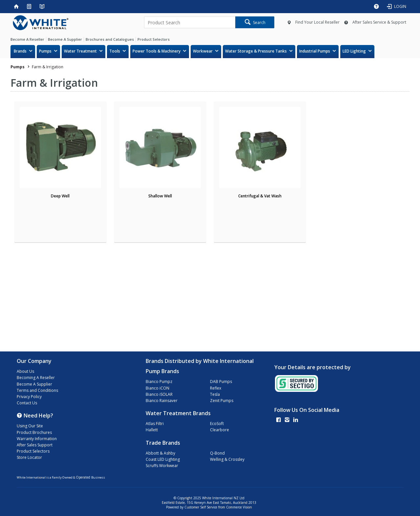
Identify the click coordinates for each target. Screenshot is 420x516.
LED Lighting (354, 51)
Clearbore (220, 430)
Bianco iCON (157, 388)
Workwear (203, 51)
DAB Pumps (221, 381)
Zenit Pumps (222, 401)
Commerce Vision (239, 507)
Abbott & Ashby (160, 453)
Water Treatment (80, 51)
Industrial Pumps (315, 51)
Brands (20, 51)
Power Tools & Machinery (157, 51)
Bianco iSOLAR (159, 394)
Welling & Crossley (227, 459)
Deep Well (60, 196)
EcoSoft (217, 424)
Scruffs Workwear (162, 466)
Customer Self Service (201, 507)
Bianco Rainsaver (162, 401)
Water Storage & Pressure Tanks (256, 51)
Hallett (152, 430)
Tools (115, 51)
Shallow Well (160, 196)
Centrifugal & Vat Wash (260, 196)
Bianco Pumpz (159, 381)
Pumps (45, 51)
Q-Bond (217, 453)
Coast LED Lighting (163, 459)
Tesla (215, 394)
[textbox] (190, 22)
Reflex (216, 388)
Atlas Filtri (155, 424)
